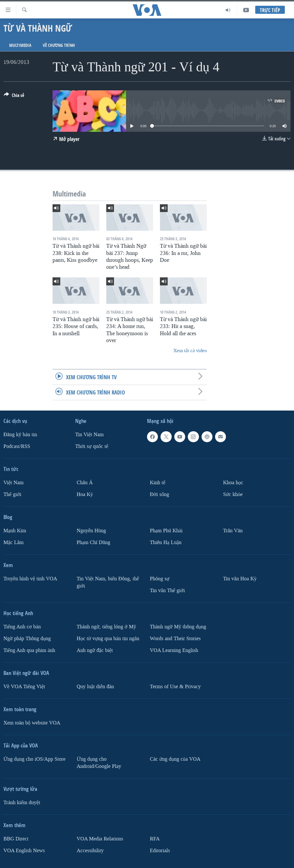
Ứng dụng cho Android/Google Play (99, 762)
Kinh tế (158, 483)
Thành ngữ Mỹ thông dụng (178, 627)
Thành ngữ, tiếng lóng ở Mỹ (106, 627)
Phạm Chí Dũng (93, 542)
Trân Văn (233, 531)
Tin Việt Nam (89, 435)
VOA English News (24, 850)
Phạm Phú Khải (166, 531)
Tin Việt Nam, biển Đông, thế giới (108, 582)
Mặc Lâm (13, 542)
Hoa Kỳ (85, 494)
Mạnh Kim (15, 531)
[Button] (14, 96)
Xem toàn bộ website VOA (32, 723)
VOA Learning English (174, 650)
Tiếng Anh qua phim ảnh (29, 650)
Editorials (160, 850)
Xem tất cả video (190, 351)
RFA (155, 839)
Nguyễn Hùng (91, 531)
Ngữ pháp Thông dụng (27, 639)
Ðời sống (159, 494)
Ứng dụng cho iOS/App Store (34, 759)
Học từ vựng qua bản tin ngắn (108, 639)
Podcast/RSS (17, 446)
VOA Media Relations (100, 839)
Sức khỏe (233, 494)
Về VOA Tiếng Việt (24, 686)
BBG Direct (16, 839)
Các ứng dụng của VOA (175, 759)
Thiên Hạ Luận (166, 542)
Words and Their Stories (175, 639)
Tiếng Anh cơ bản (22, 627)
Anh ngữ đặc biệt (95, 650)
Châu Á (85, 483)
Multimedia (20, 45)
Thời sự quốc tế (92, 446)
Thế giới (12, 494)
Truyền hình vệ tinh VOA (30, 579)
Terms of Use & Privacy (175, 686)
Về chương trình (59, 45)
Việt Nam (13, 483)
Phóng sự (160, 579)
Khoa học (233, 483)
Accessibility (90, 850)
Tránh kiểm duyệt (22, 802)
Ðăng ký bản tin (20, 435)
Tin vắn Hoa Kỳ (240, 579)
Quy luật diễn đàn (95, 686)
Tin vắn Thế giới (167, 591)
